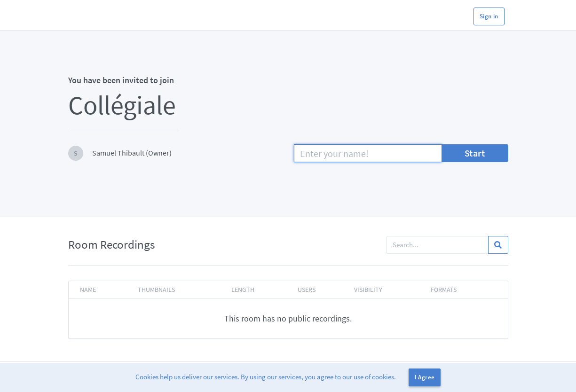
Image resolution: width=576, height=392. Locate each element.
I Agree (425, 377)
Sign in (489, 16)
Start (475, 153)
